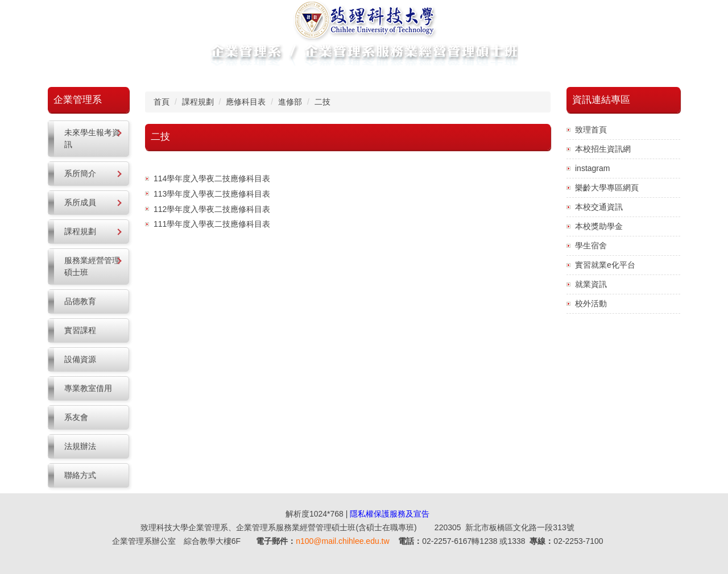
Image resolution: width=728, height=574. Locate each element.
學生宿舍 (591, 246)
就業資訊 (591, 284)
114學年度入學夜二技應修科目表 (212, 178)
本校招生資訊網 (603, 149)
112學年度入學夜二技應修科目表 (212, 209)
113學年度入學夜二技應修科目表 (212, 194)
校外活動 (591, 303)
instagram (592, 168)
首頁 (162, 102)
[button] (88, 139)
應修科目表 (246, 102)
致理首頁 (591, 130)
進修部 (290, 102)
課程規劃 (198, 102)
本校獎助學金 (599, 226)
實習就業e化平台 (605, 265)
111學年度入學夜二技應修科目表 (212, 224)
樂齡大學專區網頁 (607, 188)
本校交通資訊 (599, 207)
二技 (322, 102)
